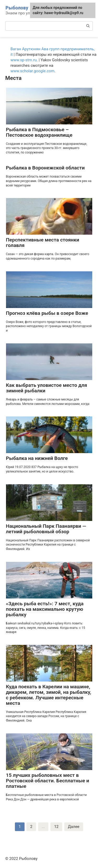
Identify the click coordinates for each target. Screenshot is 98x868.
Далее (74, 827)
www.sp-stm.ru (24, 60)
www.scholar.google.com (32, 71)
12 (56, 827)
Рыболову (17, 8)
